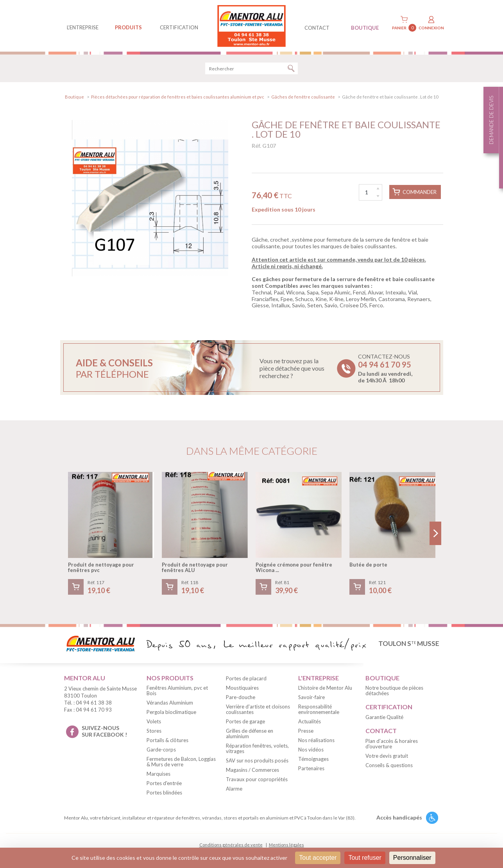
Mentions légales (286, 845)
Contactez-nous (385, 368)
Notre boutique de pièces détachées (394, 690)
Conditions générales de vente (231, 845)
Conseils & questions (389, 765)
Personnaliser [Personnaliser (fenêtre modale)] (412, 858)
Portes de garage (245, 721)
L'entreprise (83, 27)
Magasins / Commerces (252, 770)
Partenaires (311, 768)
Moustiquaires (242, 688)
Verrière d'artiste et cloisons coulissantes (258, 709)
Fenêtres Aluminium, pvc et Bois (177, 690)
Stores (154, 731)
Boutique (74, 97)
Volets (154, 721)
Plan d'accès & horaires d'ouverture (392, 744)
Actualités (310, 721)
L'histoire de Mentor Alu (325, 688)
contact (317, 28)
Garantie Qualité (384, 717)
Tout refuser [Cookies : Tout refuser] (365, 858)
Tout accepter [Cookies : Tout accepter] (318, 858)
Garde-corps (161, 750)
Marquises (158, 774)
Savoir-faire (311, 697)
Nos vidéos (311, 750)
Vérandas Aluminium (170, 703)
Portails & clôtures (167, 740)
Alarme (234, 789)
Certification (179, 27)
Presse (306, 731)
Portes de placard (246, 678)
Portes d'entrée (164, 783)
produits (128, 27)
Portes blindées (164, 793)
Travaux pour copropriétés (257, 779)
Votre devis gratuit (387, 756)
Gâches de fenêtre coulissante (303, 97)
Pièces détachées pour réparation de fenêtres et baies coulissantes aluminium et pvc (178, 97)
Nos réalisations (316, 740)
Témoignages (313, 759)
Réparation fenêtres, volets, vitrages (257, 748)
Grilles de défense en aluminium (250, 733)
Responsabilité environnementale (319, 709)
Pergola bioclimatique (171, 712)
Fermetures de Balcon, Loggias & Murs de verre (181, 762)
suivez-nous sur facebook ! (104, 731)
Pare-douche (241, 697)
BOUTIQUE (365, 28)
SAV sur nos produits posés (257, 760)
